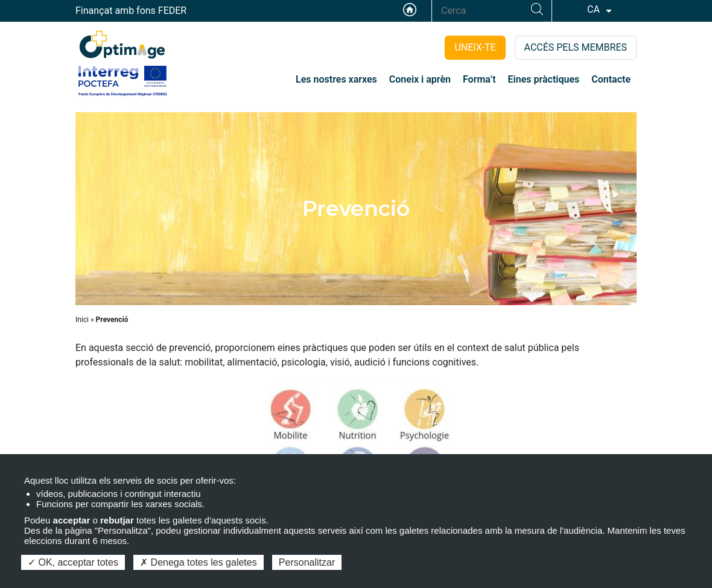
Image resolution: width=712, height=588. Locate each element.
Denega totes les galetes (199, 562)
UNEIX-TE (475, 47)
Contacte (611, 79)
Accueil (410, 10)
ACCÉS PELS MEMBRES (576, 47)
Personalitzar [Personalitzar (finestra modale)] (307, 562)
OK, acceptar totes (73, 562)
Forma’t (479, 79)
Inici (82, 320)
